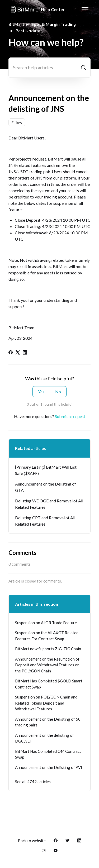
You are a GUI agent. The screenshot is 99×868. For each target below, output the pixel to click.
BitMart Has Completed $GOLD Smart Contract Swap (49, 684)
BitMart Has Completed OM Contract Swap (48, 754)
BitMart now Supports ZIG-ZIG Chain (48, 649)
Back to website (32, 841)
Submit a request (70, 416)
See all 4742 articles (33, 782)
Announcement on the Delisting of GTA (46, 487)
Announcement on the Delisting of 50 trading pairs (48, 722)
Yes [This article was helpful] (41, 392)
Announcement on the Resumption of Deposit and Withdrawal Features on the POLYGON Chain (47, 665)
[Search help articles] (49, 68)
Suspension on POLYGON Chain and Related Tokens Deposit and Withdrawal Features (46, 703)
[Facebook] (11, 353)
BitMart (16, 24)
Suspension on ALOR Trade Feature (46, 623)
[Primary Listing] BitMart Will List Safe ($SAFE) (46, 470)
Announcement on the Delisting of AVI (49, 767)
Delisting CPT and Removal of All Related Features (45, 521)
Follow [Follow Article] (17, 122)
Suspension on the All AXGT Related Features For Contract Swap (47, 636)
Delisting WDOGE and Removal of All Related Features (49, 504)
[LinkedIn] (25, 353)
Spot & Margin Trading (54, 24)
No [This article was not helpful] (58, 392)
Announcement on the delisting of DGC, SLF (44, 738)
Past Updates (29, 30)
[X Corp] (18, 353)
